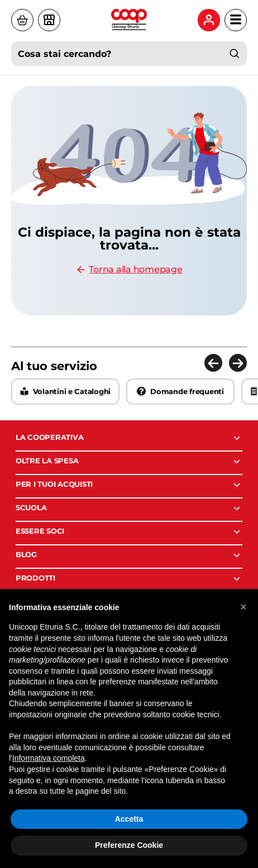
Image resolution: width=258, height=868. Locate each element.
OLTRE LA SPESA (129, 462)
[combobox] (129, 54)
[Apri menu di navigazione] (236, 20)
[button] (243, 607)
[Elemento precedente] (213, 363)
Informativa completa (49, 758)
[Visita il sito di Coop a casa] (22, 20)
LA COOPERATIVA (129, 438)
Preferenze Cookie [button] (129, 845)
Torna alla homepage (129, 270)
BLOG (129, 555)
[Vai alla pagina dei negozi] (49, 20)
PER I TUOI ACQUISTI (129, 485)
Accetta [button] (129, 819)
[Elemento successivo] (238, 363)
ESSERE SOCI (129, 532)
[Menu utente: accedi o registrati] (209, 20)
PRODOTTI (129, 579)
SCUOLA (129, 509)
